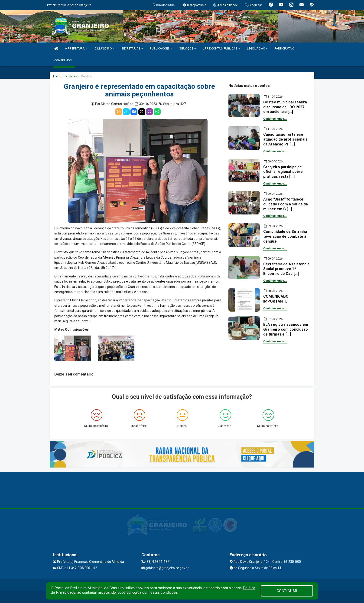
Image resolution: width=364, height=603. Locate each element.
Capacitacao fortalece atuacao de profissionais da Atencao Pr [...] (285, 139)
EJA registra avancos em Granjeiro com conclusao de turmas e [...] (286, 329)
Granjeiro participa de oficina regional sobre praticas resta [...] (283, 172)
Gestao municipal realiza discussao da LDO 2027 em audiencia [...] (285, 107)
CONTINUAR (287, 591)
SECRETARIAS (132, 48)
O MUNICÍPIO (104, 48)
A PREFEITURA (76, 48)
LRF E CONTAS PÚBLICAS (221, 48)
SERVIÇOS (188, 48)
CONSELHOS (63, 60)
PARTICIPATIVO (284, 48)
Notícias (71, 76)
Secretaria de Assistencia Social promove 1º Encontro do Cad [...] (286, 269)
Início (57, 76)
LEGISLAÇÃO (257, 48)
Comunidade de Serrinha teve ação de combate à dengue (285, 236)
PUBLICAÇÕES (161, 48)
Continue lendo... (275, 119)
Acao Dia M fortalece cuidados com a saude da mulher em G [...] (286, 204)
